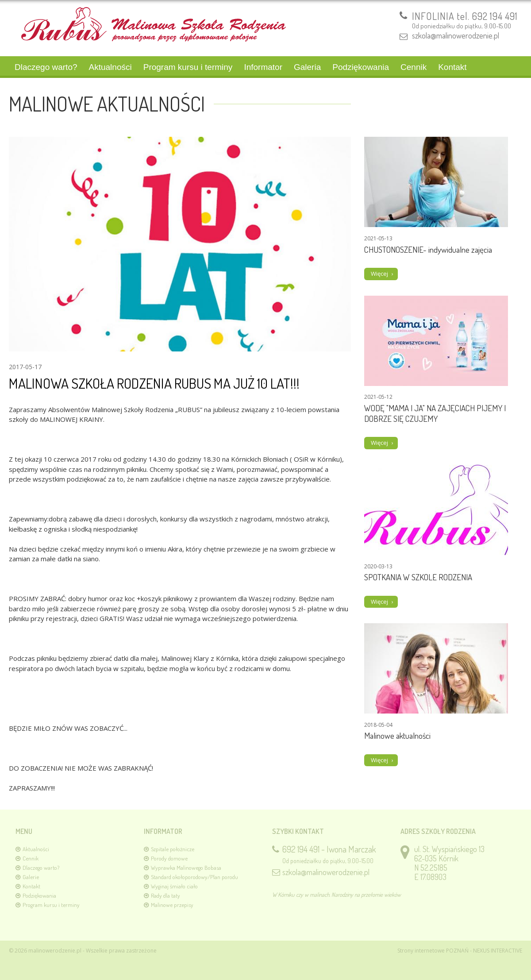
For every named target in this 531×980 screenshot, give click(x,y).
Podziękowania (361, 67)
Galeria (307, 67)
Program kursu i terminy (188, 67)
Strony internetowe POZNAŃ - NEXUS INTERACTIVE (460, 951)
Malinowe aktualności (397, 735)
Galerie (31, 877)
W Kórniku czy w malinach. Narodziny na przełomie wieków (337, 895)
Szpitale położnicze (173, 849)
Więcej (379, 274)
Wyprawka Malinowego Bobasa (186, 868)
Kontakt (452, 67)
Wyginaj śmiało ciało (174, 886)
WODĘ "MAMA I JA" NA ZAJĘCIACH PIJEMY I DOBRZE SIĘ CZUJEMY (435, 413)
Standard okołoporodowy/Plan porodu (194, 877)
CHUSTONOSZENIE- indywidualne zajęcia (428, 249)
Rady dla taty (165, 895)
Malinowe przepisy (172, 905)
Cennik (414, 67)
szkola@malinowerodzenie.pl (456, 35)
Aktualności (110, 67)
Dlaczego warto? (46, 67)
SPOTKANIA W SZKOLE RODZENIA (418, 577)
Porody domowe (169, 858)
